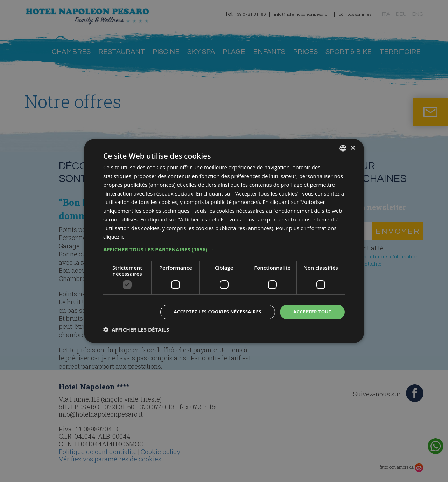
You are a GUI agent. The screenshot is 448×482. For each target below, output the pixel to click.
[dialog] (224, 241)
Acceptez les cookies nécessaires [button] (212, 312)
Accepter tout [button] (311, 312)
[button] (224, 249)
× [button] (353, 147)
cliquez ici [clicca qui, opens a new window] (115, 236)
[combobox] (343, 148)
